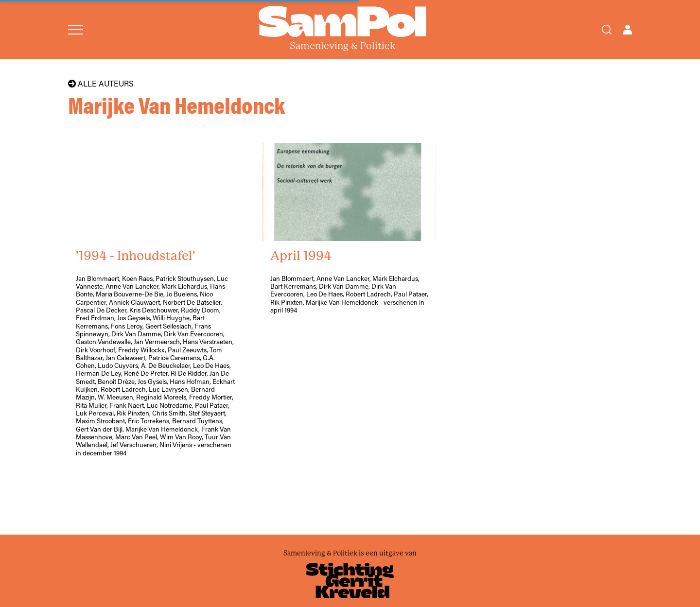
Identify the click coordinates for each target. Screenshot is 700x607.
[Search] (607, 30)
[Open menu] (76, 30)
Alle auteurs (101, 84)
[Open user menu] (628, 30)
